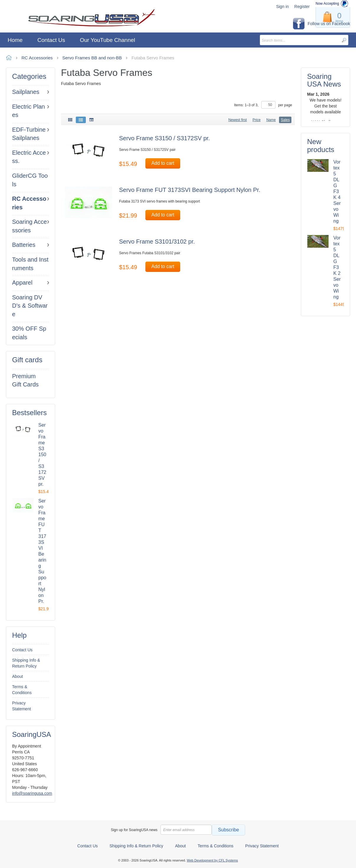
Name (271, 120)
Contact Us (22, 650)
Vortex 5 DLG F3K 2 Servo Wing (337, 267)
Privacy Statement (22, 706)
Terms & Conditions (22, 690)
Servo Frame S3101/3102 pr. (157, 242)
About (18, 676)
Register (302, 6)
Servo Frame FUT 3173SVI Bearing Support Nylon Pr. (190, 190)
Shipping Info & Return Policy (26, 663)
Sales (285, 120)
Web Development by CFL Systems (212, 860)
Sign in (282, 6)
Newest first (238, 120)
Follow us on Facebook (329, 24)
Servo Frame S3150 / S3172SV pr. (42, 455)
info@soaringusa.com (32, 793)
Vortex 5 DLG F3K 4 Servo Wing (337, 191)
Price (256, 120)
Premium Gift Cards (25, 380)
